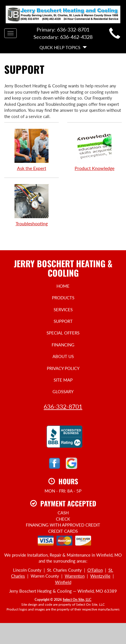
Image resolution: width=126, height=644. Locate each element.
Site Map (63, 380)
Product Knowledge (94, 150)
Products (63, 298)
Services (63, 310)
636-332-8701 (63, 406)
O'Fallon (95, 570)
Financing (63, 345)
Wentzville (100, 576)
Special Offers (63, 333)
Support (63, 321)
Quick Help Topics (63, 47)
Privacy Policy (63, 368)
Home (63, 286)
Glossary (63, 392)
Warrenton (75, 576)
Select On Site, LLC (77, 600)
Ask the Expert (31, 150)
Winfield (63, 582)
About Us (63, 356)
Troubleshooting (31, 205)
